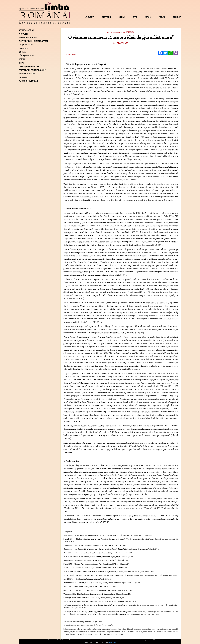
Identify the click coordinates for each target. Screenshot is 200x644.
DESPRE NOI (107, 17)
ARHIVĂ (122, 17)
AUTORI (148, 17)
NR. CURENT (89, 17)
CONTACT (177, 17)
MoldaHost (113, 643)
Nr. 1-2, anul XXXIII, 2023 (116, 32)
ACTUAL (162, 17)
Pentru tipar (70, 55)
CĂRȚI (135, 17)
